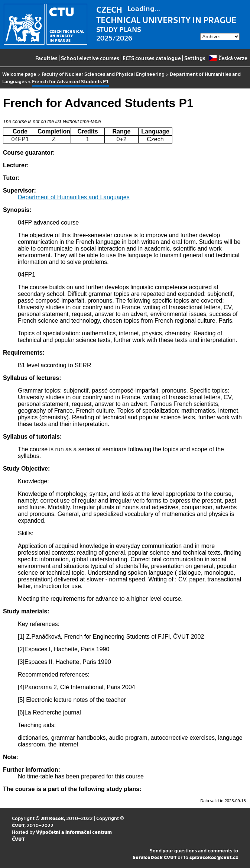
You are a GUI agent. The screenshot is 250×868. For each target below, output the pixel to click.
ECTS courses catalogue (152, 58)
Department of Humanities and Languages (74, 197)
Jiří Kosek (52, 818)
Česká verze (228, 58)
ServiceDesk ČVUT (155, 857)
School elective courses (90, 58)
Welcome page (19, 74)
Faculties (46, 58)
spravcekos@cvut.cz (214, 857)
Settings (195, 58)
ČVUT (18, 825)
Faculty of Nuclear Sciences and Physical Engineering (103, 74)
